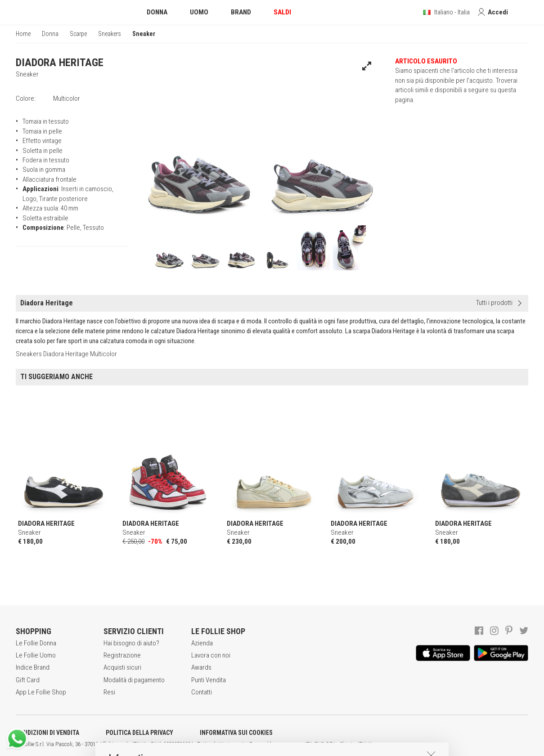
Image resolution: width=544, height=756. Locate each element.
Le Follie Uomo (36, 655)
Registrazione (122, 655)
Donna (50, 34)
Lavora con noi (211, 655)
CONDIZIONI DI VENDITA (47, 733)
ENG (319, 744)
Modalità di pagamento (134, 680)
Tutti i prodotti (494, 303)
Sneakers (110, 34)
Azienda (202, 643)
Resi (109, 692)
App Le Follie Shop (41, 692)
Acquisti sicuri (122, 667)
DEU (331, 744)
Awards (201, 667)
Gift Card (28, 680)
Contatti (202, 692)
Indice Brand (33, 667)
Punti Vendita (209, 680)
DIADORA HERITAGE (60, 63)
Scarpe (78, 34)
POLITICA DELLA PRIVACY (139, 733)
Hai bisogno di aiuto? (131, 643)
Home (23, 34)
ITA (309, 744)
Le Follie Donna (36, 643)
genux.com (288, 744)
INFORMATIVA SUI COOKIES (236, 733)
